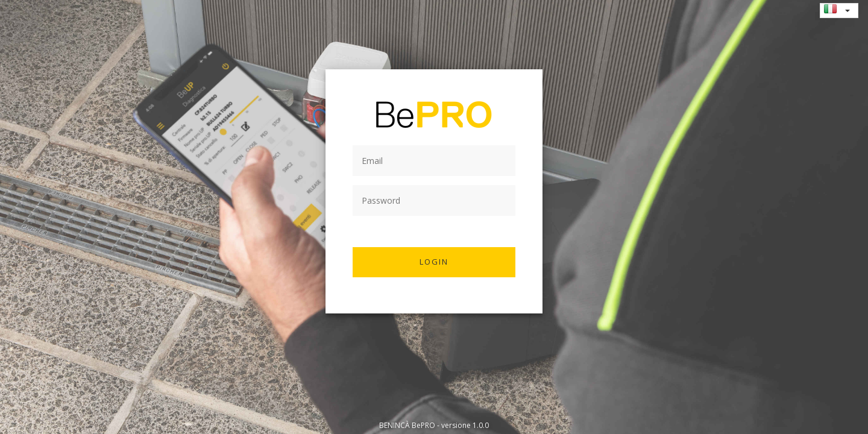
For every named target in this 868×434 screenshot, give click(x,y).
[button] (848, 11)
